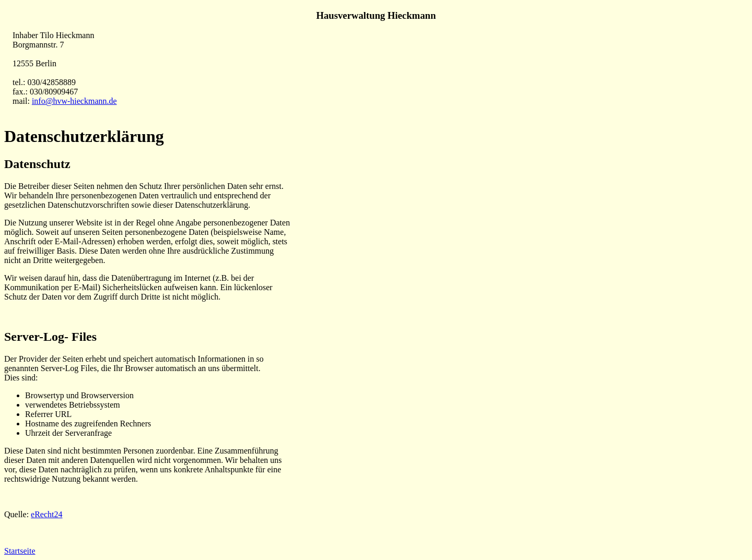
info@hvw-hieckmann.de (74, 101)
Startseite (20, 551)
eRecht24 (46, 514)
